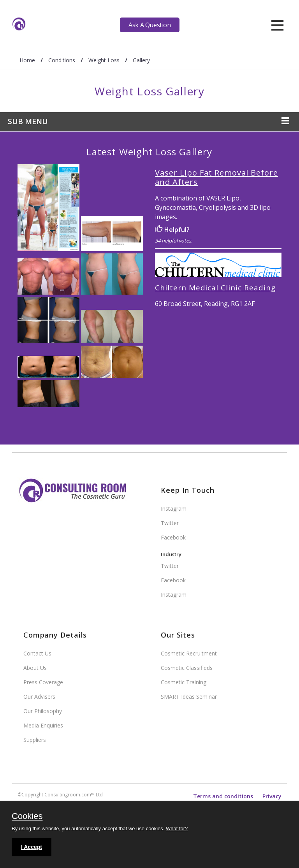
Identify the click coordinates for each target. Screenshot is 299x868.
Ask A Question (149, 25)
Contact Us (37, 653)
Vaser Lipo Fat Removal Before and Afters (216, 177)
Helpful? (172, 230)
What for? (177, 828)
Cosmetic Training (184, 682)
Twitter (170, 523)
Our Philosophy (43, 711)
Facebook (173, 537)
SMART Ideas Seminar (189, 697)
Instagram (174, 509)
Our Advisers (39, 697)
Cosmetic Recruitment (189, 653)
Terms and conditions (223, 796)
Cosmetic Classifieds (187, 668)
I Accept (32, 847)
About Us (35, 668)
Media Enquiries (43, 725)
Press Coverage (43, 682)
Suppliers (35, 740)
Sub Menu (28, 121)
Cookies (27, 817)
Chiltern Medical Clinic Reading (215, 288)
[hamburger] (277, 25)
